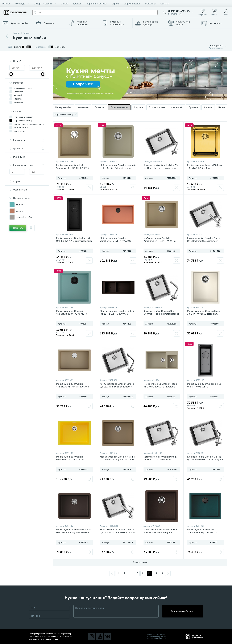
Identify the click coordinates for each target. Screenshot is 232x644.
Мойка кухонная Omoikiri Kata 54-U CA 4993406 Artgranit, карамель (118, 458)
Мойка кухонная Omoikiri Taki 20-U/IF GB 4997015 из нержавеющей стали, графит (74, 241)
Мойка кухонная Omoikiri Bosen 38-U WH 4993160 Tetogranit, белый (204, 314)
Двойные (100, 107)
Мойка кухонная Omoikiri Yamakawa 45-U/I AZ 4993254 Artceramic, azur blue (72, 314)
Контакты (165, 4)
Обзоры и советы (45, 4)
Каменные (83, 107)
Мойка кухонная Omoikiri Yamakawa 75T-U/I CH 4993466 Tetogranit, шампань (73, 387)
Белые (222, 107)
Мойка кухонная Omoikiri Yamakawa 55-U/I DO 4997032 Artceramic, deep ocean (203, 532)
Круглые (138, 107)
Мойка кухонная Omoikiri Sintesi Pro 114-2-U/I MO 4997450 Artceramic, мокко (117, 314)
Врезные (193, 107)
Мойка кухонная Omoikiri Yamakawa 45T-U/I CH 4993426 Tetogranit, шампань (73, 168)
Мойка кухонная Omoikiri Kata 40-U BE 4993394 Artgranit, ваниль (118, 167)
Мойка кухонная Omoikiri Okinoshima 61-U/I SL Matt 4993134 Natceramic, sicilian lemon (74, 460)
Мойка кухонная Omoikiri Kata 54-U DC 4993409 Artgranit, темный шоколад (74, 532)
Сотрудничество (132, 4)
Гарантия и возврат (97, 4)
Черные (208, 107)
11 (143, 573)
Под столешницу (119, 107)
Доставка (78, 4)
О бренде (22, 4)
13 (156, 573)
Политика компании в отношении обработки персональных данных (157, 637)
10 (137, 573)
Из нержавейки (63, 107)
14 (162, 573)
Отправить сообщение (183, 611)
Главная (6, 4)
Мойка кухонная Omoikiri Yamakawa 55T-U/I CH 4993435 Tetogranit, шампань (160, 241)
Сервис (115, 4)
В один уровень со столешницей (166, 107)
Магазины (150, 4)
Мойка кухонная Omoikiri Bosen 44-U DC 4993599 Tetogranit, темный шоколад (160, 532)
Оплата (65, 4)
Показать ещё (140, 562)
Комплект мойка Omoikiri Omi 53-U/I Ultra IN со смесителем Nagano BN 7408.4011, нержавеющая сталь (205, 460)
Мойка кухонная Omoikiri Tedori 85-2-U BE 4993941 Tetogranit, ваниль (160, 387)
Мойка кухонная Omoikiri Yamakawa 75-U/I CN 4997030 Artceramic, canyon (116, 241)
